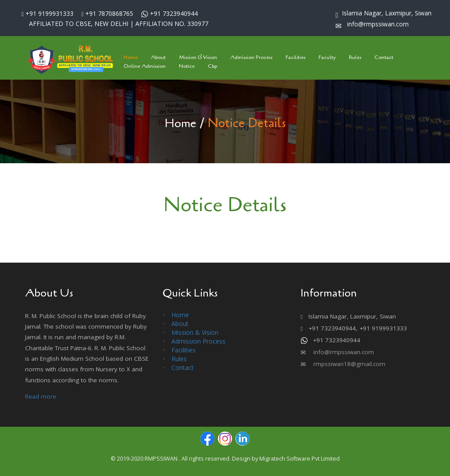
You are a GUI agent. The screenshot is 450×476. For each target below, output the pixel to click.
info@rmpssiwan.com (343, 352)
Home (180, 123)
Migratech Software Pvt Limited (299, 459)
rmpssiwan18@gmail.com (348, 364)
